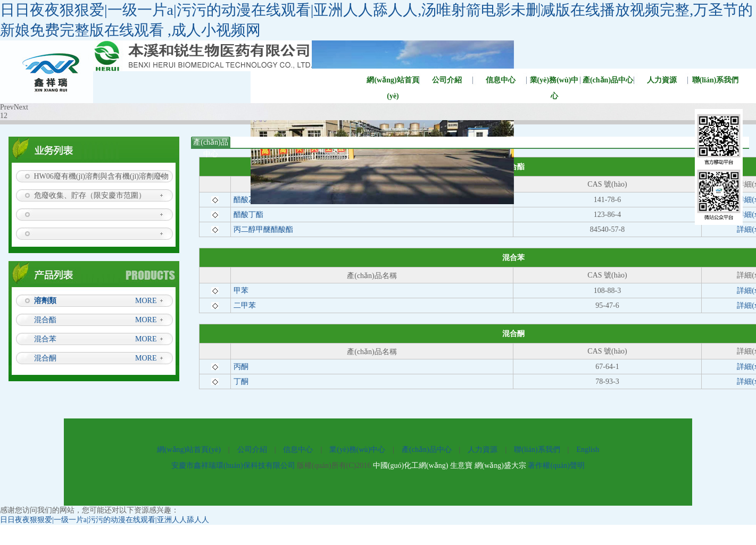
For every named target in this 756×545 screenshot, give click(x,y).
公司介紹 (447, 80)
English (588, 450)
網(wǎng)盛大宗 (500, 466)
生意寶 (461, 466)
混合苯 (45, 339)
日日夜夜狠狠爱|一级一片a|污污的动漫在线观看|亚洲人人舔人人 (105, 520)
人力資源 (662, 80)
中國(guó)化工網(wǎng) (411, 466)
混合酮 (45, 358)
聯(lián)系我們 (537, 450)
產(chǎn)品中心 (608, 80)
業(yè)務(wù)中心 (554, 82)
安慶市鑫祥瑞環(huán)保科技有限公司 (233, 466)
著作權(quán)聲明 (556, 466)
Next (21, 107)
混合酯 (45, 320)
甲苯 (241, 291)
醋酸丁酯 (248, 215)
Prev (7, 107)
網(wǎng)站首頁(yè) (393, 82)
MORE (146, 301)
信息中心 (501, 80)
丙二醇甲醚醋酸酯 (263, 229)
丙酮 (241, 367)
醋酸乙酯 (248, 200)
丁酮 (241, 381)
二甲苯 (245, 305)
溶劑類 (45, 301)
